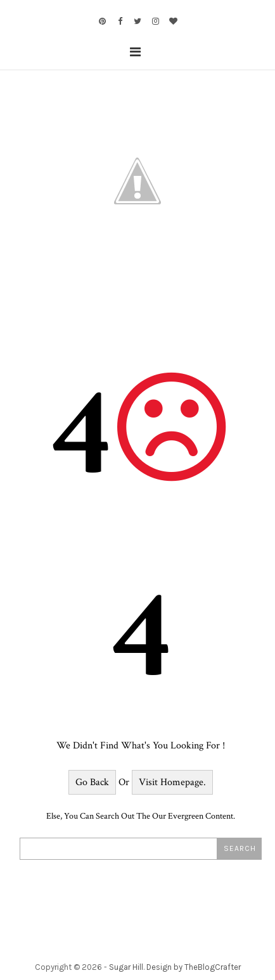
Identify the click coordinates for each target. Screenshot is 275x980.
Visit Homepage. (172, 782)
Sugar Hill (126, 967)
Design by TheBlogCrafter (194, 967)
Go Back (92, 782)
